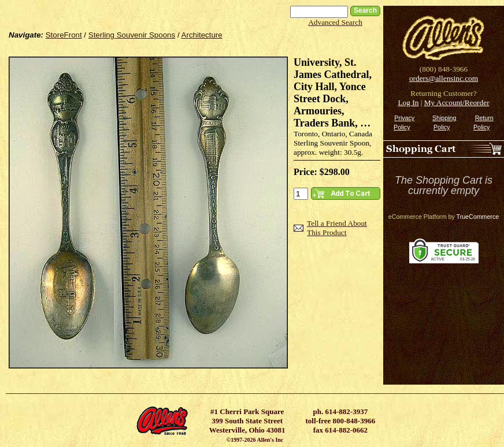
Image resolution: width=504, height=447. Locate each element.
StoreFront (64, 35)
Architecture (202, 35)
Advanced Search (335, 22)
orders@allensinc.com (444, 78)
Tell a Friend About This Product (337, 228)
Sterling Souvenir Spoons (132, 35)
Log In (408, 103)
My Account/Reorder (457, 103)
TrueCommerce (478, 217)
